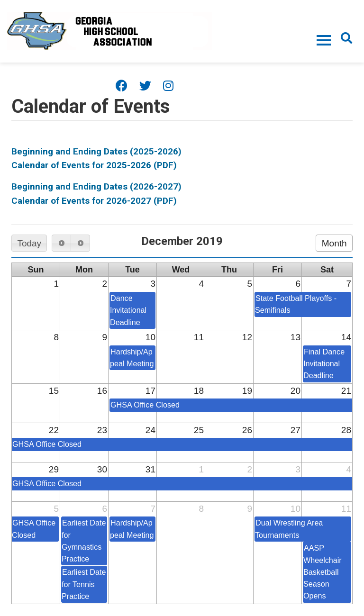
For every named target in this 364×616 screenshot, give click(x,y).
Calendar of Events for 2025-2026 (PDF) (94, 165)
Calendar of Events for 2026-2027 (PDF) (94, 201)
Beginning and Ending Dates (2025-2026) (96, 151)
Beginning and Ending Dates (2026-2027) (96, 186)
